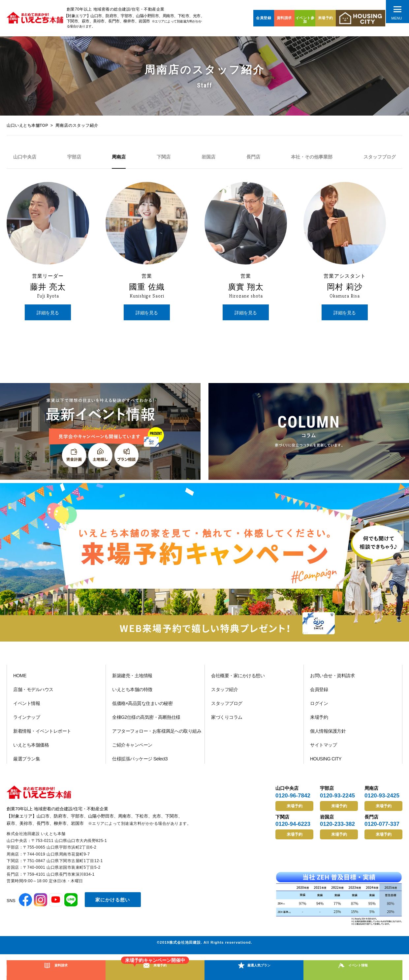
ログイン (319, 706)
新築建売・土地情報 (132, 679)
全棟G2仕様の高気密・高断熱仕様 (146, 720)
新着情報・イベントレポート (42, 734)
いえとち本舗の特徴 (132, 692)
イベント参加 (305, 20)
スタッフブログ (227, 706)
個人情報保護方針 (328, 734)
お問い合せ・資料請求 (332, 679)
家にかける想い (113, 902)
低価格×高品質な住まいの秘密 (142, 706)
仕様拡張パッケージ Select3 (140, 762)
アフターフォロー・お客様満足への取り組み (157, 734)
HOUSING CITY (326, 762)
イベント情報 (27, 706)
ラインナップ (27, 720)
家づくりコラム (227, 720)
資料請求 (284, 18)
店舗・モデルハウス (33, 692)
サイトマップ (323, 748)
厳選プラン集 (27, 762)
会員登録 (264, 18)
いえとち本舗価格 (31, 748)
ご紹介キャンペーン (132, 748)
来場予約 (326, 18)
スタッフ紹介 (224, 692)
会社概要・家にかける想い (238, 679)
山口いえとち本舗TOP (28, 125)
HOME (20, 679)
